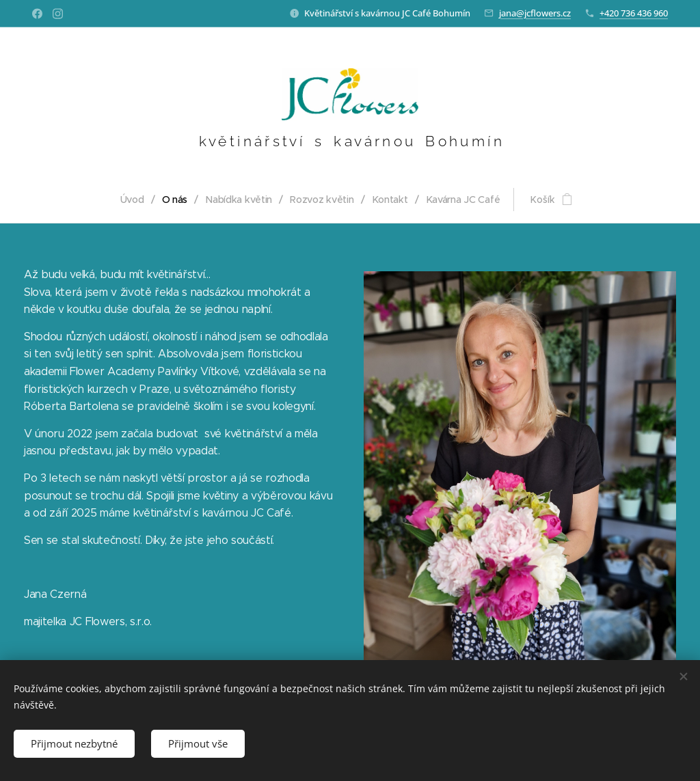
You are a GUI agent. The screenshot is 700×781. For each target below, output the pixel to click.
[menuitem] (135, 200)
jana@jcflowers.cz (535, 13)
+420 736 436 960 (634, 13)
